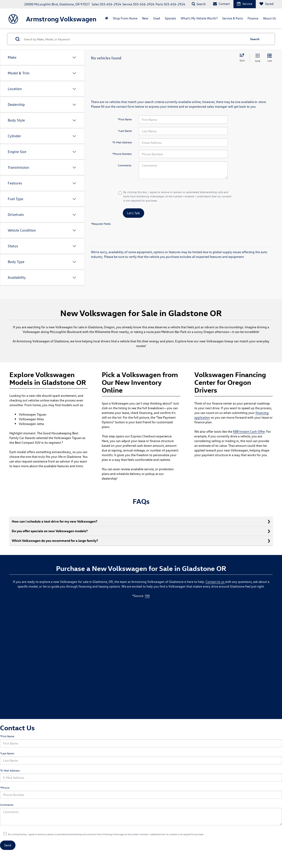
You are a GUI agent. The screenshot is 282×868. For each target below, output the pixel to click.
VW (147, 596)
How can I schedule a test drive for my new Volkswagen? (55, 521)
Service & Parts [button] (233, 18)
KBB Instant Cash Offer (249, 431)
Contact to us (215, 582)
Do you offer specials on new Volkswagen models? (50, 531)
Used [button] (157, 18)
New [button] (145, 18)
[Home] (107, 18)
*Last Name (125, 131)
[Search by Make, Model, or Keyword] (134, 39)
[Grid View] (257, 58)
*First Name (125, 119)
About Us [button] (269, 18)
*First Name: (7, 736)
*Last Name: (7, 753)
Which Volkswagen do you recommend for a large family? (55, 541)
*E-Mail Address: (10, 770)
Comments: (125, 165)
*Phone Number (122, 154)
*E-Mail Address (122, 142)
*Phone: (5, 788)
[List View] (270, 58)
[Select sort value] (243, 58)
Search (255, 39)
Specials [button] (170, 18)
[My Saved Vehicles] (266, 4)
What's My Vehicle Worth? (199, 18)
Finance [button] (253, 18)
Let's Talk (133, 213)
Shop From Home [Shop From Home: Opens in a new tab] (125, 18)
